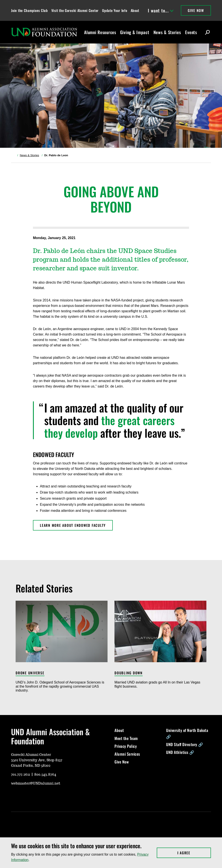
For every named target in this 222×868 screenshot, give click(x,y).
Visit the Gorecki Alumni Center (75, 10)
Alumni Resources (100, 32)
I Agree (194, 853)
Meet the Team (126, 738)
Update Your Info (115, 10)
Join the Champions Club (29, 10)
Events (191, 32)
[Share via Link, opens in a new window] (180, 238)
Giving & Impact (135, 32)
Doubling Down (129, 673)
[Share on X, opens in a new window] (166, 238)
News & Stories (167, 32)
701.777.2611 (20, 775)
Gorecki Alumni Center (31, 755)
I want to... (161, 10)
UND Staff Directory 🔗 (185, 744)
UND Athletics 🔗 (180, 752)
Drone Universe (30, 673)
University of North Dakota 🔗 (187, 733)
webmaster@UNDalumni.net (36, 783)
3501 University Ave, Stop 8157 (37, 760)
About (135, 10)
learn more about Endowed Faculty (73, 525)
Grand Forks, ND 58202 (31, 766)
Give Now (196, 10)
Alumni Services (127, 754)
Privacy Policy (126, 746)
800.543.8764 (45, 775)
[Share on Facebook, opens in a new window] (173, 238)
